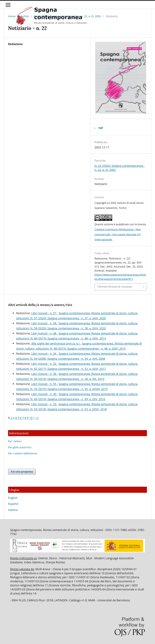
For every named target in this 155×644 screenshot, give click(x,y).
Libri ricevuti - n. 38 (44, 374)
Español (13, 504)
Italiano (13, 510)
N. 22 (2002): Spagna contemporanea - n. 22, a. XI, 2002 (67, 16)
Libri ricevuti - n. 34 (44, 354)
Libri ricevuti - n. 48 (44, 333)
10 (31, 418)
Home (12, 16)
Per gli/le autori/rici (20, 447)
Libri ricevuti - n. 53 (44, 404)
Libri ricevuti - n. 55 (44, 384)
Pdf (101, 128)
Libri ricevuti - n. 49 (44, 394)
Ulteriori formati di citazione (115, 287)
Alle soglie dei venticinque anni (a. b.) (56, 343)
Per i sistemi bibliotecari (23, 453)
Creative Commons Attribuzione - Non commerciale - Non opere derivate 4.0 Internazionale (118, 234)
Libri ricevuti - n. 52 (44, 364)
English (13, 498)
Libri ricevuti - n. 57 (44, 313)
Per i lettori (15, 441)
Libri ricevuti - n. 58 (44, 323)
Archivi (25, 16)
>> (37, 418)
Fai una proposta (22, 472)
